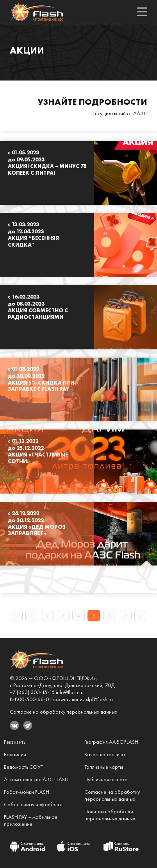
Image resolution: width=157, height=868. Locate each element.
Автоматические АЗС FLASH (36, 779)
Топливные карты (104, 767)
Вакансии (15, 754)
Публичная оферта (106, 779)
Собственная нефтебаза (32, 804)
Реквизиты (15, 742)
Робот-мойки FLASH (27, 792)
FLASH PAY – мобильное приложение (31, 820)
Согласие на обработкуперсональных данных (112, 795)
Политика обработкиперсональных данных (110, 815)
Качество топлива (105, 754)
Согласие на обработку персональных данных (63, 712)
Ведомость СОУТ (23, 767)
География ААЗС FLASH (111, 742)
